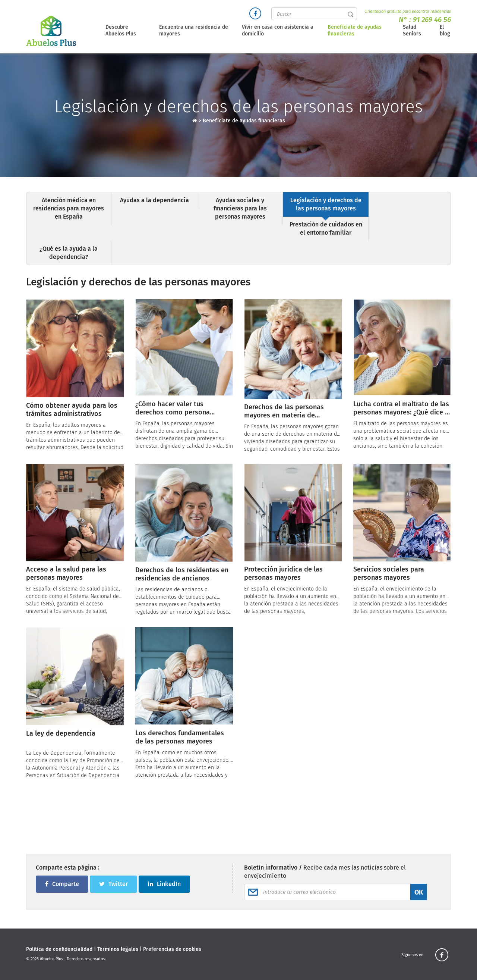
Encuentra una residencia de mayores (194, 30)
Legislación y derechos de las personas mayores (326, 204)
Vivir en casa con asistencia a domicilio (278, 30)
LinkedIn (164, 884)
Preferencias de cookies (172, 949)
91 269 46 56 (432, 20)
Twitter (113, 884)
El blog (445, 30)
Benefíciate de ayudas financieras (355, 30)
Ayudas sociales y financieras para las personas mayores (240, 208)
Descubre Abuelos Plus (121, 30)
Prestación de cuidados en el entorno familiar (326, 228)
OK (419, 892)
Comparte (62, 884)
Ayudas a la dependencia (154, 200)
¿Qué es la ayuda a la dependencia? (69, 253)
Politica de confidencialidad (59, 949)
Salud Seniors (412, 30)
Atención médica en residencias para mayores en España (69, 208)
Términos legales (118, 949)
